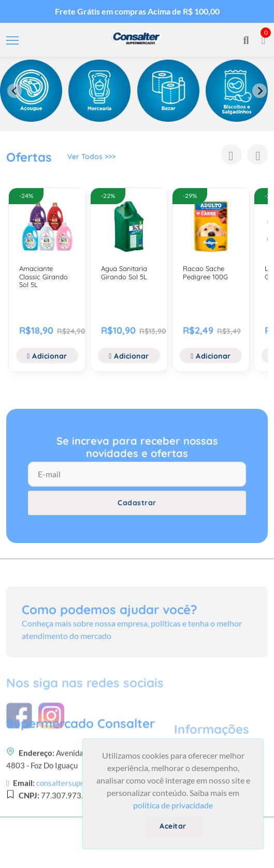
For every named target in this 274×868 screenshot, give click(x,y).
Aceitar (173, 826)
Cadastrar (137, 510)
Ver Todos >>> (91, 159)
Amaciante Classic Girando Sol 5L (44, 276)
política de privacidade (173, 805)
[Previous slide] (15, 91)
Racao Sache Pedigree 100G (205, 273)
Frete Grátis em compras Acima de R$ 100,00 (137, 11)
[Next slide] (259, 91)
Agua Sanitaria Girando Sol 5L (124, 273)
